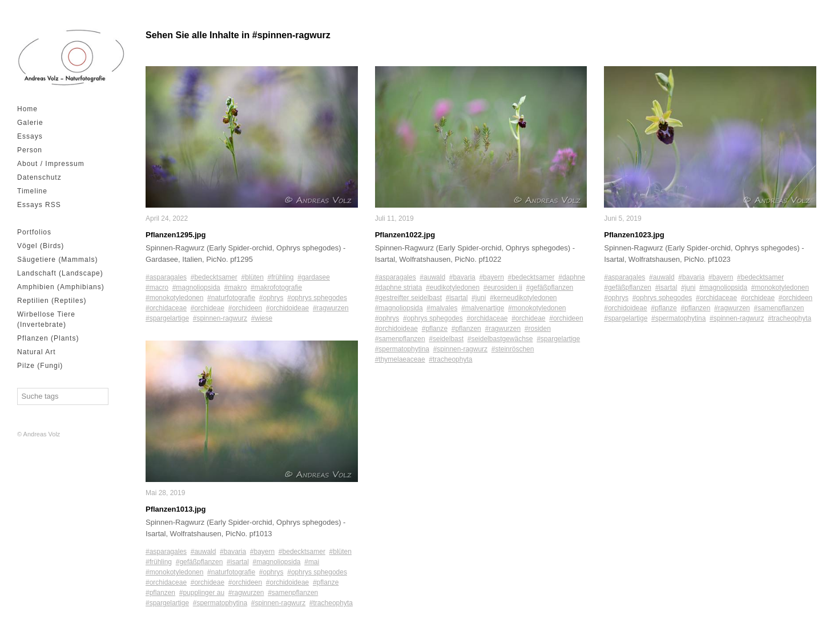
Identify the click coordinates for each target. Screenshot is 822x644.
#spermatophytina (220, 604)
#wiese (262, 318)
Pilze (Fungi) (40, 366)
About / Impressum (51, 164)
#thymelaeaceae (400, 359)
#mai (312, 562)
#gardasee (314, 277)
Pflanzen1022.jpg (405, 235)
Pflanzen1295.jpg (176, 235)
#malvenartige (483, 308)
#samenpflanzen (293, 593)
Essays (30, 136)
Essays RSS (39, 205)
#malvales (442, 308)
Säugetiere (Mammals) (57, 260)
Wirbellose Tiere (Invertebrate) (46, 319)
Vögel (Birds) (41, 246)
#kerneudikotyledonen (523, 298)
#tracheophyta (331, 604)
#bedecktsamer (214, 277)
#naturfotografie (231, 298)
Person (30, 150)
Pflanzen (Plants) (48, 338)
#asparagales (166, 277)
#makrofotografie (276, 287)
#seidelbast (446, 339)
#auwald (204, 552)
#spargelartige (167, 318)
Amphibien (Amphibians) (61, 287)
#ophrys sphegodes (317, 298)
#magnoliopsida (196, 287)
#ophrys (271, 298)
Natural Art (37, 352)
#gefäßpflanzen (200, 562)
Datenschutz (39, 177)
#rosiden (538, 329)
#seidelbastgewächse (500, 339)
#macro (157, 287)
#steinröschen (513, 349)
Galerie (30, 123)
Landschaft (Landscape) (60, 273)
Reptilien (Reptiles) (52, 301)
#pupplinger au (202, 593)
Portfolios (34, 232)
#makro (235, 287)
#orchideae (207, 308)
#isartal (238, 562)
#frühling (281, 277)
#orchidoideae (287, 308)
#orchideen (245, 308)
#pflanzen (160, 593)
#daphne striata (399, 287)
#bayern (262, 552)
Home (27, 109)
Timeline (32, 191)
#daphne (572, 277)
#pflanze (326, 583)
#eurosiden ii (503, 287)
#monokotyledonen (174, 298)
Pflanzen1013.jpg (176, 509)
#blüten (252, 277)
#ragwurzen (331, 308)
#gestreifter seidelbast (408, 298)
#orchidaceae (166, 308)
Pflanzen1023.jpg (634, 235)
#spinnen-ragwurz (220, 318)
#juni (479, 298)
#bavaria (233, 552)
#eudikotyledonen (453, 287)
